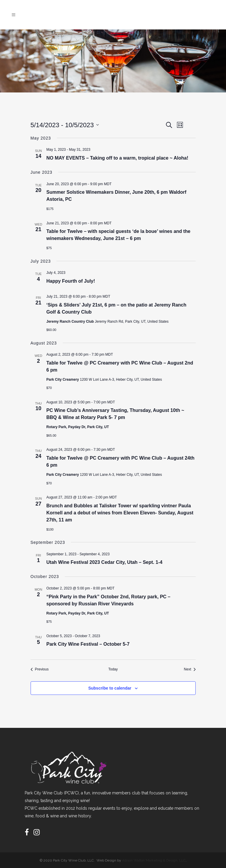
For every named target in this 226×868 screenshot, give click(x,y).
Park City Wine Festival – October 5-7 (88, 644)
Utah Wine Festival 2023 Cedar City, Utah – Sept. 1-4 (104, 562)
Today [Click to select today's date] (113, 669)
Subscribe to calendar (110, 688)
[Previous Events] (40, 669)
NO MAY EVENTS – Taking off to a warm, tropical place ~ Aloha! (117, 158)
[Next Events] (190, 669)
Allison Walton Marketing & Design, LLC (154, 860)
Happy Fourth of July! (71, 281)
